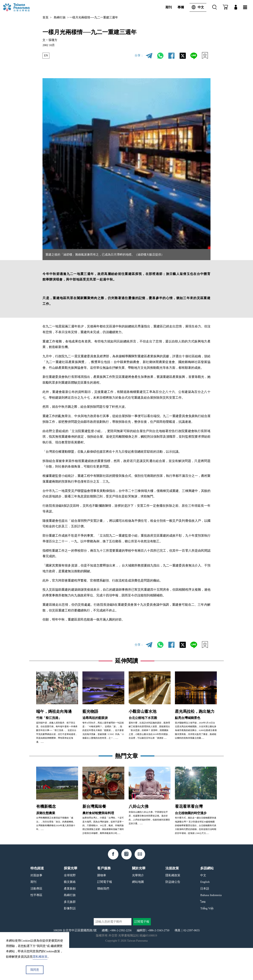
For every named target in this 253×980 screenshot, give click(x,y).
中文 (197, 7)
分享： (139, 55)
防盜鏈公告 (173, 914)
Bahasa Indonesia (211, 927)
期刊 (169, 7)
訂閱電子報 (105, 914)
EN (46, 55)
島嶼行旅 (60, 17)
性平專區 (36, 927)
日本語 (205, 921)
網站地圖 (138, 914)
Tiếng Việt (207, 940)
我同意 (35, 970)
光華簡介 (138, 907)
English (205, 914)
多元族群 (70, 934)
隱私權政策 (173, 907)
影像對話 (70, 940)
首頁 (45, 17)
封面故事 (36, 907)
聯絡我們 (103, 921)
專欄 (181, 7)
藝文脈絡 (70, 914)
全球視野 (70, 907)
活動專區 (36, 921)
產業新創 (70, 921)
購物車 (102, 907)
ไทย (203, 934)
